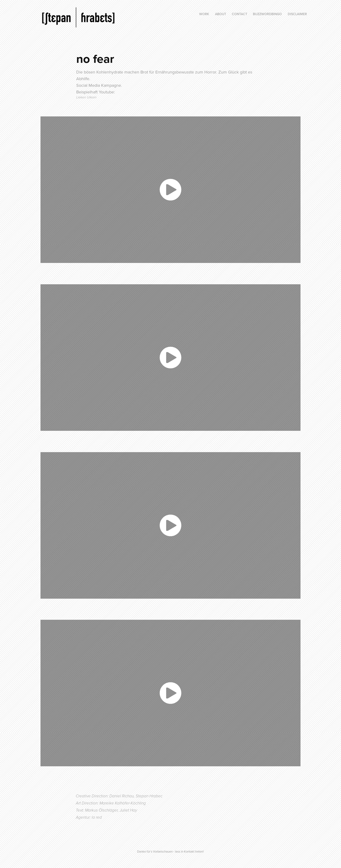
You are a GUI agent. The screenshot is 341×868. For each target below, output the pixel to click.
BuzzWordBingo (267, 14)
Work (204, 14)
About (221, 14)
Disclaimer (297, 14)
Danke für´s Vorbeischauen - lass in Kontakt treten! (170, 851)
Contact (240, 14)
